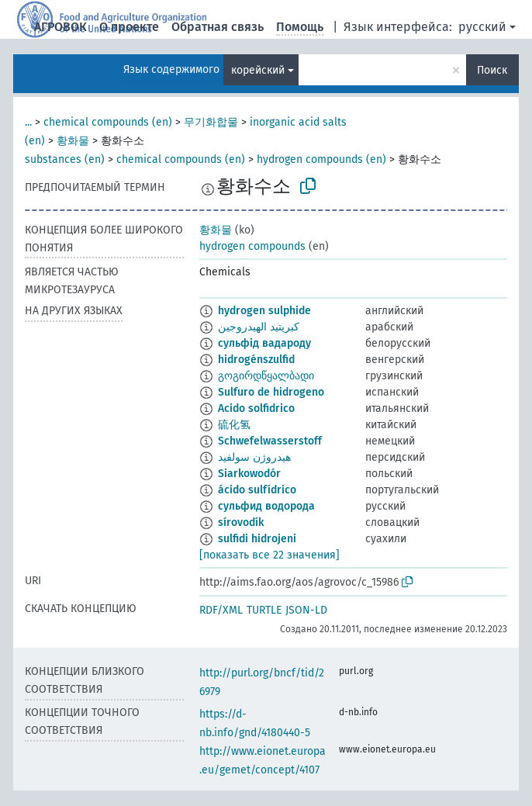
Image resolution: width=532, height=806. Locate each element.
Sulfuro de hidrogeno (271, 392)
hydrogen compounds (252, 246)
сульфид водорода (266, 506)
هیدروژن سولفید (254, 457)
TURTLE (264, 610)
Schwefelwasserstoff (270, 441)
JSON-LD (306, 610)
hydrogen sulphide (264, 311)
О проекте (129, 27)
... (28, 122)
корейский (258, 70)
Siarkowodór (249, 474)
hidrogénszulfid (256, 360)
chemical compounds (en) (108, 122)
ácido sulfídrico (257, 490)
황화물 (73, 141)
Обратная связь (218, 27)
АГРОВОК (60, 27)
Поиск (492, 70)
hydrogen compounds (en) (321, 159)
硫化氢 (234, 425)
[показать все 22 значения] (269, 555)
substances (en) (65, 159)
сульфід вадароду (264, 343)
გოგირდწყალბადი (266, 376)
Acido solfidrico (256, 408)
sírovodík (241, 522)
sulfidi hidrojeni (257, 539)
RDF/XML (221, 610)
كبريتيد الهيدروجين (259, 327)
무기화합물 (211, 122)
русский (482, 27)
